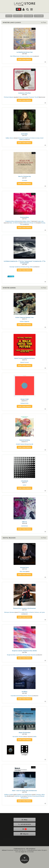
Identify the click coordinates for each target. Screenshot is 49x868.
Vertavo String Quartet (34, 796)
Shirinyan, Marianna (9, 612)
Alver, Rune (23, 571)
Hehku (35, 737)
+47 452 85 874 (25, 824)
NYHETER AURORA (9, 288)
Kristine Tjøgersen (25, 321)
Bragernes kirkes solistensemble (14, 221)
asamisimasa (24, 526)
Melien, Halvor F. (27, 221)
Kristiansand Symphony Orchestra (27, 138)
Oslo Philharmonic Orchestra (18, 56)
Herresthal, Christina (18, 737)
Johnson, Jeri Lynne (40, 612)
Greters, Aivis (29, 56)
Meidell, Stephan (20, 444)
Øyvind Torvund (24, 362)
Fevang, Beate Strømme (29, 655)
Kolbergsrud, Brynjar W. (29, 223)
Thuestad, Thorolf (34, 97)
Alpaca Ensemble (24, 97)
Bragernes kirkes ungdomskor (15, 655)
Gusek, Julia (41, 221)
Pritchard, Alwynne (9, 97)
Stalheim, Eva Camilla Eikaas (24, 795)
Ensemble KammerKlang (17, 696)
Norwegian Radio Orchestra (26, 612)
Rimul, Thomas (28, 696)
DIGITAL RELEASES (9, 538)
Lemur (25, 485)
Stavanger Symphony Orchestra (18, 267)
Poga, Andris (30, 267)
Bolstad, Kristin (25, 403)
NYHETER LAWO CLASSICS (12, 22)
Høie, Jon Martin (14, 223)
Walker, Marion (10, 138)
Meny (24, 820)
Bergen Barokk (29, 444)
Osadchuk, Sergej (19, 796)
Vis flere (44, 22)
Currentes (24, 180)
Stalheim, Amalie (9, 795)
